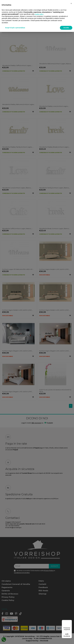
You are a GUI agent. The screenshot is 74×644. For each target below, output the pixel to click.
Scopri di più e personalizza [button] (15, 28)
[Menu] (71, 621)
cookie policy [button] (39, 14)
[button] (71, 3)
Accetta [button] (66, 28)
